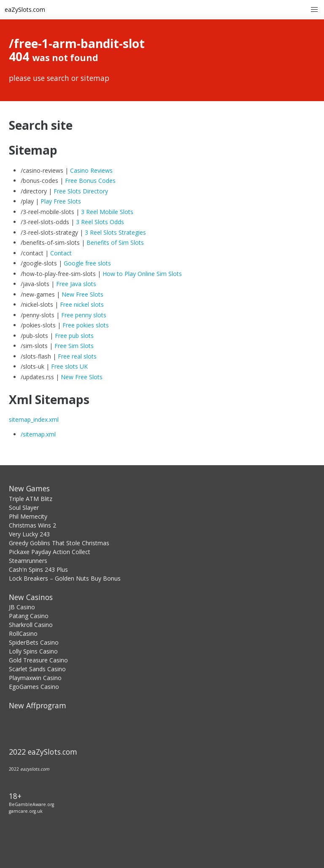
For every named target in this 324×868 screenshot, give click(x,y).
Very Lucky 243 (29, 534)
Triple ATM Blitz (31, 499)
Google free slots (87, 263)
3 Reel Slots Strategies (115, 232)
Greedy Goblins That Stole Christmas (59, 543)
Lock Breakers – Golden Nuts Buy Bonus (65, 578)
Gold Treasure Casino (38, 660)
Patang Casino (29, 616)
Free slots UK (69, 366)
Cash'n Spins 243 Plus (38, 569)
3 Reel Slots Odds (100, 222)
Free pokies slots (86, 325)
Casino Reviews (91, 170)
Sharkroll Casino (31, 625)
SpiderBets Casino (34, 642)
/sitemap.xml (38, 434)
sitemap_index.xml (34, 419)
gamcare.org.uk (26, 811)
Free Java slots (76, 284)
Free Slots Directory (81, 191)
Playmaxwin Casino (35, 678)
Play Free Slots (61, 201)
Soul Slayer (24, 508)
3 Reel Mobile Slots (107, 212)
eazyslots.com (35, 769)
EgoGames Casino (34, 687)
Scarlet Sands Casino (37, 669)
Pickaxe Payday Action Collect (50, 552)
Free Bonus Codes (90, 181)
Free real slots (77, 356)
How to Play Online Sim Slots (142, 274)
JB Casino (22, 607)
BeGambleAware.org (31, 804)
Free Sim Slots (74, 346)
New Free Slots (82, 294)
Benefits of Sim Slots (115, 242)
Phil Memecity (28, 516)
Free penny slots (84, 315)
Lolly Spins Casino (33, 651)
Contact (61, 253)
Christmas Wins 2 (32, 525)
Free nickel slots (82, 304)
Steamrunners (28, 561)
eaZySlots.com (25, 9)
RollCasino (23, 634)
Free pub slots (74, 336)
